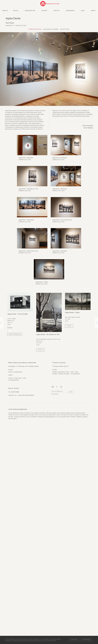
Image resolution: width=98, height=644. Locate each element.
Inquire (40, 573)
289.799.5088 (15, 615)
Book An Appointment (26, 618)
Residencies (70, 11)
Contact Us (13, 618)
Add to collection (15, 557)
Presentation (30, 11)
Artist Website (88, 128)
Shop (83, 11)
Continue (74, 640)
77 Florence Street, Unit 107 (60, 589)
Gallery (44, 11)
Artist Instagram (88, 126)
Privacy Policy (55, 617)
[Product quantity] (9, 554)
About (94, 11)
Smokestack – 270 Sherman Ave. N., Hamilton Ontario (24, 589)
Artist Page (65, 29)
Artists (57, 11)
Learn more (86, 640)
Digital (16, 11)
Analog (5, 11)
